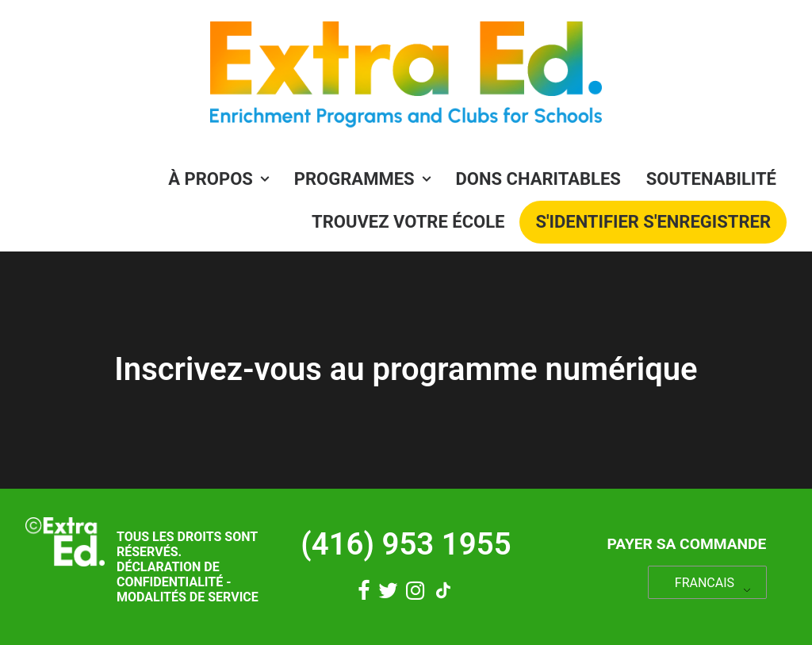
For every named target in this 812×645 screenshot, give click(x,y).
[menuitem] (224, 179)
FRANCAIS (705, 583)
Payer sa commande (686, 544)
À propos (218, 179)
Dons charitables (538, 179)
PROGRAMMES (362, 179)
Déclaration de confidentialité (170, 574)
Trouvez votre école (408, 222)
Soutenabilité (711, 179)
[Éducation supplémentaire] (406, 79)
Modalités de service (188, 597)
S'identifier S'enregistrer (653, 222)
